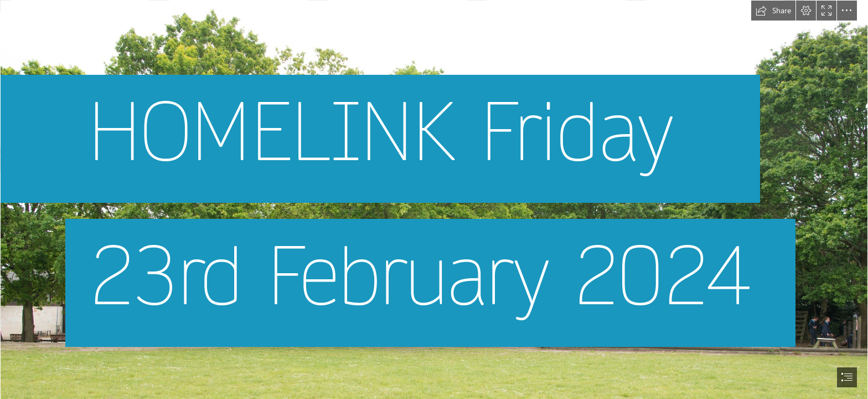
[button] (773, 11)
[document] (434, 199)
